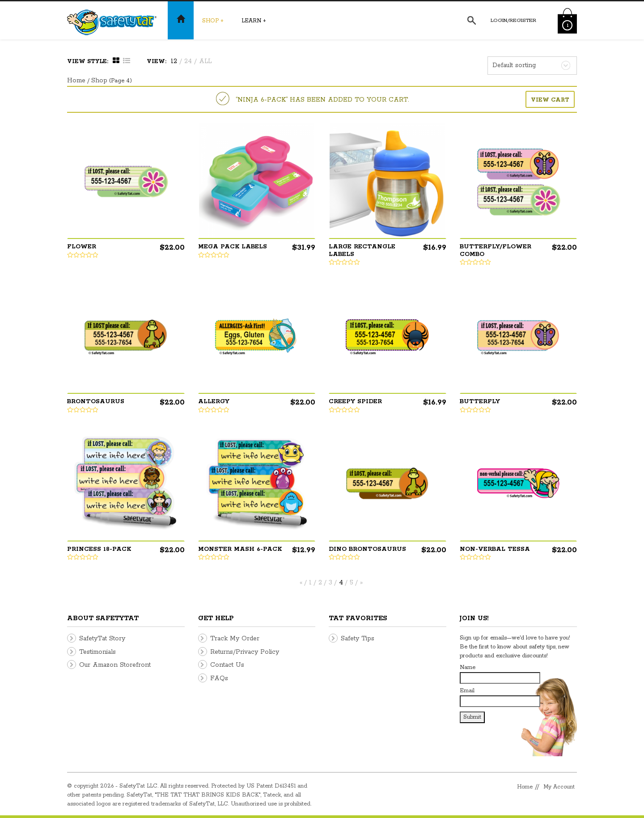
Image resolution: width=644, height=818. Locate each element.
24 (188, 61)
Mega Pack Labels (233, 247)
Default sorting (514, 65)
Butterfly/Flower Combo (496, 251)
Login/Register (513, 20)
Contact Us (227, 665)
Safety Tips (358, 639)
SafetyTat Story (102, 639)
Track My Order (235, 639)
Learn (254, 21)
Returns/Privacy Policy (245, 652)
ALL (205, 61)
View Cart (550, 100)
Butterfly (480, 402)
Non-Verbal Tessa (495, 549)
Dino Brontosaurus (367, 549)
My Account (559, 787)
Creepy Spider (355, 402)
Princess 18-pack (99, 549)
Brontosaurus (96, 402)
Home (76, 81)
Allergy (214, 402)
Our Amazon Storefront (115, 665)
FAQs (219, 678)
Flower (82, 247)
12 (174, 61)
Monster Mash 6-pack (240, 549)
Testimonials (97, 652)
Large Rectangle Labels (362, 251)
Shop (213, 21)
